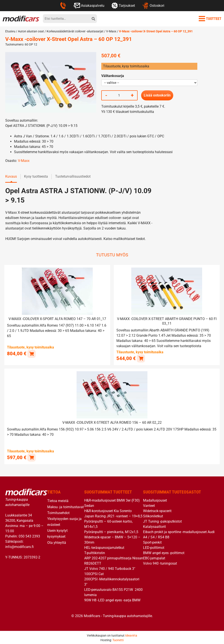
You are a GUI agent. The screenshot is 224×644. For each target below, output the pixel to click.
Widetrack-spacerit (157, 510)
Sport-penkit (152, 542)
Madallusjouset (155, 500)
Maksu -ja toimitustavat (66, 506)
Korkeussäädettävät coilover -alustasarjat (75, 31)
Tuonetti (118, 639)
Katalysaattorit (154, 526)
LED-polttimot (154, 547)
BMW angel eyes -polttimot (164, 552)
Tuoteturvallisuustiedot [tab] (73, 176)
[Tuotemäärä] (119, 95)
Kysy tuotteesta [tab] (36, 176)
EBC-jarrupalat (154, 557)
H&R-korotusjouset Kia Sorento (108, 510)
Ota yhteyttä (57, 542)
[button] (31, 353)
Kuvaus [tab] (11, 176)
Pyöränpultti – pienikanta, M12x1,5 (111, 531)
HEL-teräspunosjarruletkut (104, 547)
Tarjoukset (123, 5)
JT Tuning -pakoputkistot (162, 521)
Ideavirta (131, 635)
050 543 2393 (29, 536)
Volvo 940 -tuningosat (160, 563)
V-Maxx (111, 31)
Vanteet (149, 505)
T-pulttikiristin (95, 552)
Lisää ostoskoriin (157, 95)
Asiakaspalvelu (89, 5)
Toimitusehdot (58, 512)
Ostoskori (153, 5)
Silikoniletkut (153, 515)
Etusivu (10, 31)
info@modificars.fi (19, 546)
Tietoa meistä (58, 500)
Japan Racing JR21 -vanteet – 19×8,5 (113, 515)
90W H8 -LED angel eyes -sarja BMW (112, 599)
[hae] (93, 19)
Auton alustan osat (31, 31)
